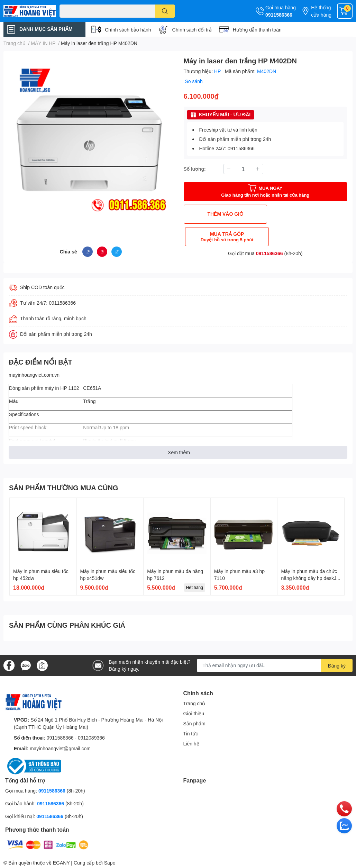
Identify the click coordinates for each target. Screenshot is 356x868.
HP (218, 71)
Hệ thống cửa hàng (321, 11)
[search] (165, 11)
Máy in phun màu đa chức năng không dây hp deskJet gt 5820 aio (311, 578)
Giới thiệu (194, 713)
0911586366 (279, 15)
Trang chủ (194, 703)
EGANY (61, 863)
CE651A (92, 388)
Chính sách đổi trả (192, 30)
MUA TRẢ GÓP (307, 214)
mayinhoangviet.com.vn (34, 375)
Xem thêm (179, 452)
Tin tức (191, 733)
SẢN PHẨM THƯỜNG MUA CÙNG (63, 487)
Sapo (110, 863)
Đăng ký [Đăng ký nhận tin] (337, 666)
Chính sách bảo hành (128, 30)
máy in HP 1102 (62, 388)
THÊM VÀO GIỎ (223, 214)
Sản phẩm (194, 723)
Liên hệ (191, 743)
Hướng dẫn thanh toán (257, 30)
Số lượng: (195, 169)
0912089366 (91, 737)
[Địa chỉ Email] (275, 665)
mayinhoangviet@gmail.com (60, 748)
